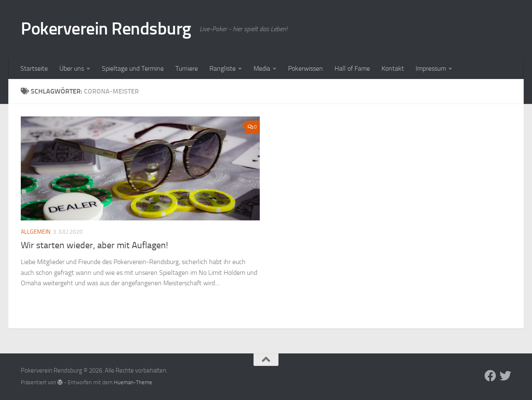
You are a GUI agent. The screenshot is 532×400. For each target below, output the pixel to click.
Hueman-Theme (133, 382)
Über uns (72, 68)
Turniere (187, 68)
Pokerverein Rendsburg (106, 29)
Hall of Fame (352, 68)
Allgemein (36, 232)
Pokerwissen (305, 68)
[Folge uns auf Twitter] (505, 376)
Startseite (34, 68)
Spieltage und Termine (133, 68)
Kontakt (393, 68)
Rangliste (223, 68)
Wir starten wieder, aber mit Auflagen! (94, 245)
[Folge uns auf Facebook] (490, 376)
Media (262, 68)
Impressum (431, 68)
